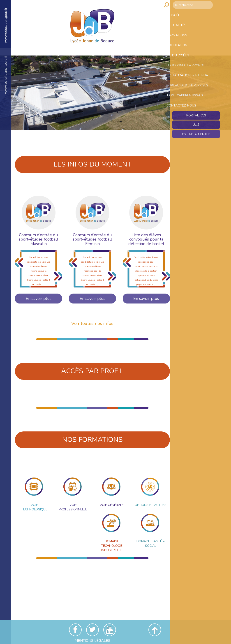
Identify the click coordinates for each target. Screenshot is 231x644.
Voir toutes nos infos (92, 323)
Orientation (184, 52)
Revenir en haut (155, 630)
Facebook (75, 630)
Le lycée (180, 16)
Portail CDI (196, 146)
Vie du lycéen (185, 64)
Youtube (110, 630)
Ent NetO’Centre (196, 165)
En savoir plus (39, 299)
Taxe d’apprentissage (194, 122)
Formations (184, 40)
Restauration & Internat (188, 90)
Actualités (183, 28)
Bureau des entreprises (185, 107)
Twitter (92, 630)
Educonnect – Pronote (195, 76)
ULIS (196, 155)
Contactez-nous (189, 134)
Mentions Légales (92, 641)
